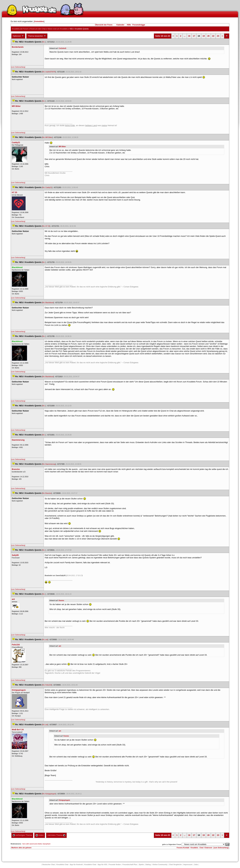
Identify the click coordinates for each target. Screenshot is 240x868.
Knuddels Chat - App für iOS (96, 864)
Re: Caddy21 (47, 187)
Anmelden (39, 21)
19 (204, 36)
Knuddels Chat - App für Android (70, 864)
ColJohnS (62, 48)
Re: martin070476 (49, 72)
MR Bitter (62, 147)
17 (194, 36)
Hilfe (129, 25)
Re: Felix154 (47, 685)
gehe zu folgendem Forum (172, 844)
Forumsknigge (139, 25)
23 (218, 36)
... (185, 36)
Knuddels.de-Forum (20, 29)
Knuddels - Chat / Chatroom (201, 848)
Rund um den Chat (38, 29)
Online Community (160, 864)
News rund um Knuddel (58, 29)
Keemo (61, 600)
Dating (148, 864)
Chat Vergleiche (175, 864)
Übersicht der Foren (104, 25)
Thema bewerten (37, 36)
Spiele (141, 864)
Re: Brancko (47, 493)
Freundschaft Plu (130, 864)
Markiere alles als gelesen (22, 848)
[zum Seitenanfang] (18, 67)
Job (196, 864)
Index (40, 835)
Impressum (188, 864)
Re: (44, 42)
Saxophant (46, 844)
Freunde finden (115, 864)
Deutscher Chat (49, 864)
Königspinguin (64, 800)
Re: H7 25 (46, 226)
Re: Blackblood (48, 303)
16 (189, 36)
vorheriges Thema (22, 835)
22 (213, 36)
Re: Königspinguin (49, 794)
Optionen (18, 36)
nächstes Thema (56, 835)
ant (60, 646)
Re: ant (45, 640)
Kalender (120, 25)
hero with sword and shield (32, 844)
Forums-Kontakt (183, 848)
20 (208, 36)
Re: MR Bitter (47, 137)
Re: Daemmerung (49, 464)
